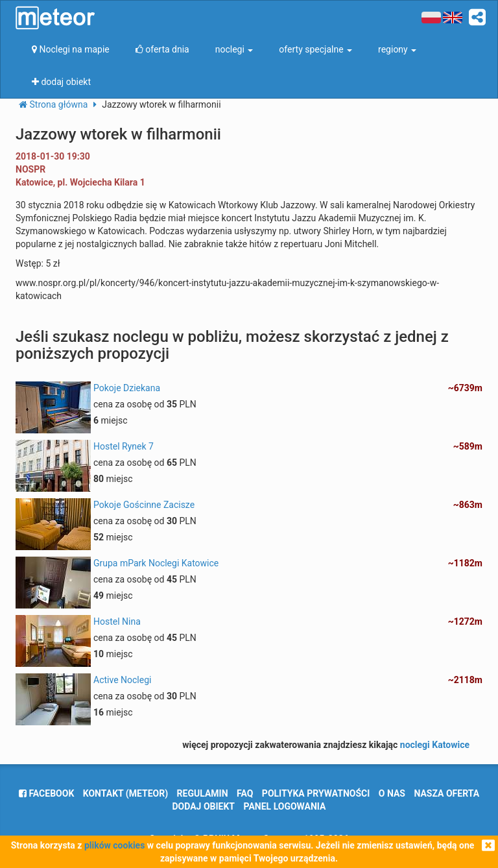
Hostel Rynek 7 (124, 446)
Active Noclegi (122, 680)
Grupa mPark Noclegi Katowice (156, 563)
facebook (46, 793)
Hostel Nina (117, 621)
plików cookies (114, 845)
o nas (392, 793)
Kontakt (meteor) (125, 793)
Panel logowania (285, 806)
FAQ (245, 793)
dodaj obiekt (204, 806)
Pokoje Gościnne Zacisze (144, 505)
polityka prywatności (316, 793)
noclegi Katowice (435, 745)
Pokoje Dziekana (127, 388)
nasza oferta (446, 793)
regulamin (203, 793)
